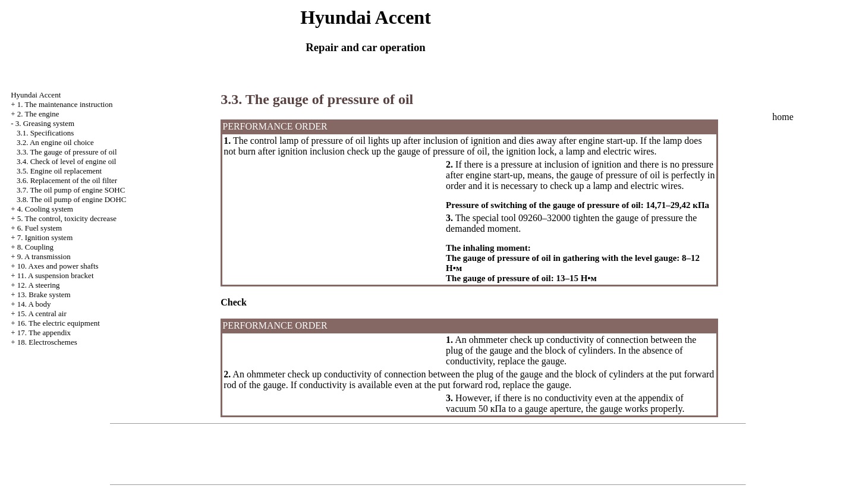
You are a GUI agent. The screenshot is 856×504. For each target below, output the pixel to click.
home (783, 117)
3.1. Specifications (45, 133)
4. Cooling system (45, 209)
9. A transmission (44, 256)
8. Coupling (35, 247)
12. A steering (39, 285)
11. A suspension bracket (56, 275)
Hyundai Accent (36, 95)
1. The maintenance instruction (65, 104)
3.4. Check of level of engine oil (67, 161)
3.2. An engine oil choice (55, 142)
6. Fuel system (40, 228)
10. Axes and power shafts (58, 266)
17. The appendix (44, 333)
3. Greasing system (45, 123)
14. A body (34, 304)
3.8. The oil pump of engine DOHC (72, 199)
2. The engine (38, 114)
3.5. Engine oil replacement (59, 171)
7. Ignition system (45, 237)
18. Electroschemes (47, 342)
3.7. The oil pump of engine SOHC (71, 190)
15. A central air (42, 314)
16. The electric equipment (59, 323)
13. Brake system (44, 294)
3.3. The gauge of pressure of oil (67, 152)
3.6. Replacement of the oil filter (67, 180)
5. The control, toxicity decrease (67, 218)
